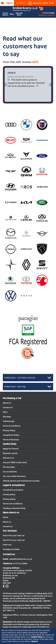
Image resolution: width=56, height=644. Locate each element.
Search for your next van (14, 540)
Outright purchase (11, 549)
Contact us (8, 407)
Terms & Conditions (12, 426)
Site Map (7, 417)
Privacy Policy (9, 430)
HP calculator (9, 467)
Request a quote (10, 453)
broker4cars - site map (15, 387)
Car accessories (10, 472)
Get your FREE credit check (15, 462)
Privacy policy (9, 499)
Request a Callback (47, 15)
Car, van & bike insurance (14, 476)
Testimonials (9, 421)
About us (7, 403)
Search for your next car (14, 535)
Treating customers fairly (14, 508)
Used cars (7, 545)
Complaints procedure (13, 490)
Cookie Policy (37, 637)
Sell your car (8, 458)
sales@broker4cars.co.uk (21, 559)
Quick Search (5, 14)
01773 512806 (49, 13)
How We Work (19, 14)
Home (6, 517)
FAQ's (5, 412)
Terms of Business (11, 440)
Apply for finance (11, 449)
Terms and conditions (13, 504)
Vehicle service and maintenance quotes (21, 481)
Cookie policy (9, 494)
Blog (12, 14)
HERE (35, 62)
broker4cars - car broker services (20, 378)
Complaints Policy (11, 435)
